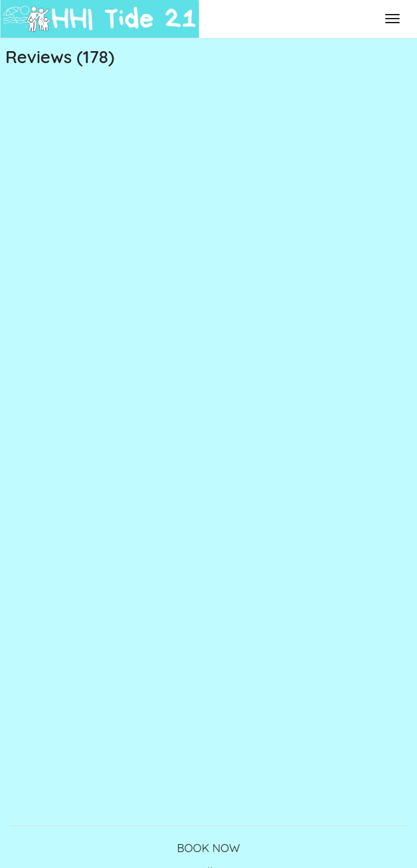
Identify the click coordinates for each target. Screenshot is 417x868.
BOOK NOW (209, 848)
